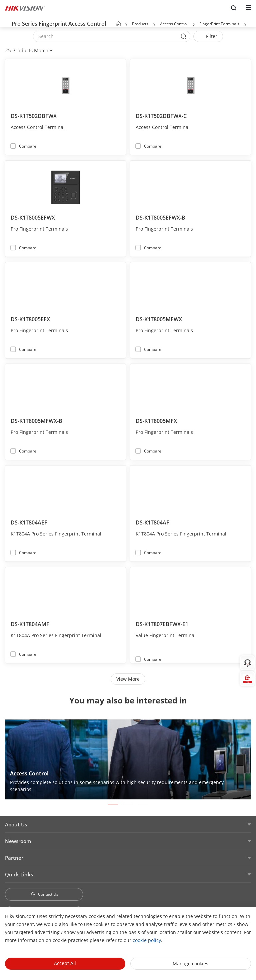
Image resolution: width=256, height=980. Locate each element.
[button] (154, 25)
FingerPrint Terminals (219, 24)
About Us (16, 824)
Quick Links (19, 874)
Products (140, 24)
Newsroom (18, 841)
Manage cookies (190, 964)
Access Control (174, 24)
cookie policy (147, 940)
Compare (28, 146)
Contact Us (44, 894)
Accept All (65, 963)
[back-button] (6, 22)
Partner (14, 858)
